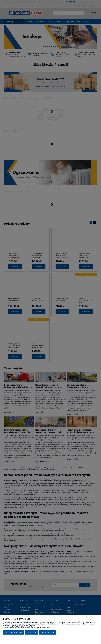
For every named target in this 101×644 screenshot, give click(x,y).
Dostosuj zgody (32, 632)
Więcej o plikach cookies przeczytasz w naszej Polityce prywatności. (27, 628)
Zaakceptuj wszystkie (48, 632)
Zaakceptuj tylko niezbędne (14, 632)
